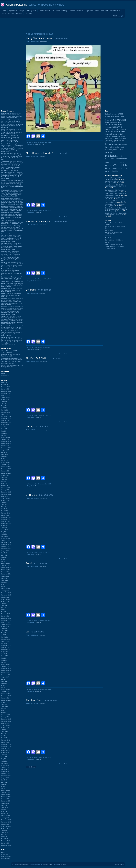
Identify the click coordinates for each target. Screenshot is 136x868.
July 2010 (4, 780)
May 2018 (4, 582)
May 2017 (4, 608)
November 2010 (6, 772)
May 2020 (4, 532)
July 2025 (4, 402)
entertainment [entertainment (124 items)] (121, 129)
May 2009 (4, 809)
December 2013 (6, 694)
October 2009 (5, 799)
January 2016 (5, 641)
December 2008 (6, 820)
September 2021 (6, 498)
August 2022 (5, 475)
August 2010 (5, 778)
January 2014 (5, 692)
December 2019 (6, 542)
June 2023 (4, 454)
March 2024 (5, 435)
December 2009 (6, 795)
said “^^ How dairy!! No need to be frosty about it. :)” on (11, 290)
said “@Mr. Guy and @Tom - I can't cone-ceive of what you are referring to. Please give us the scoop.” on (12, 340)
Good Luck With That (46, 11)
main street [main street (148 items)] (119, 147)
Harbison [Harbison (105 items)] (116, 140)
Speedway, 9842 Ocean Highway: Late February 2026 (115, 202)
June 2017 (4, 605)
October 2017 (5, 597)
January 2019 (5, 566)
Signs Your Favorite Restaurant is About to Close (103, 11)
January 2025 (5, 414)
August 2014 (5, 677)
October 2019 (5, 547)
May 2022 (4, 481)
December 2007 (6, 845)
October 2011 (5, 748)
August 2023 (5, 450)
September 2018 (6, 574)
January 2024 (5, 439)
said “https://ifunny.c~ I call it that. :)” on (12, 140)
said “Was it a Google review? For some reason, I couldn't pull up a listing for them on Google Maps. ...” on (12, 265)
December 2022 (6, 467)
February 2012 (6, 740)
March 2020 (5, 536)
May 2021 (4, 507)
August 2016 (5, 627)
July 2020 (4, 528)
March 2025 (5, 410)
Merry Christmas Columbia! (39, 153)
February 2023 (6, 463)
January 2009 (5, 818)
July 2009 (4, 805)
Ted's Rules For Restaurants (12, 13)
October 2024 (5, 421)
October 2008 (5, 824)
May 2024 (4, 431)
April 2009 (4, 811)
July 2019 (4, 553)
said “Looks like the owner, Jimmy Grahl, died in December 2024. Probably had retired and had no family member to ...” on (12, 256)
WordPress (63, 864)
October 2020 (5, 521)
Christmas (38, 212)
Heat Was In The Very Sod (39, 221)
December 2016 (6, 618)
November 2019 (6, 545)
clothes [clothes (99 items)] (119, 122)
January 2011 (5, 767)
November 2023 (6, 444)
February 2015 (6, 664)
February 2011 (6, 765)
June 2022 (4, 479)
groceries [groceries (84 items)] (123, 138)
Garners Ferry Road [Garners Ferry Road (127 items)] (113, 136)
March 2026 (5, 385)
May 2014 (4, 683)
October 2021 (5, 496)
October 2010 (5, 774)
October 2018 (5, 572)
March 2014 (5, 687)
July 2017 (4, 603)
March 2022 (5, 486)
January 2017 (5, 616)
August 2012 (5, 727)
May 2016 (4, 633)
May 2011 (4, 759)
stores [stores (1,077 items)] (114, 162)
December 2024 (6, 416)
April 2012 (4, 736)
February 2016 (6, 639)
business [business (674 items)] (116, 119)
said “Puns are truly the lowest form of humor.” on (11, 295)
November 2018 (6, 570)
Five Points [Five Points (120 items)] (114, 132)
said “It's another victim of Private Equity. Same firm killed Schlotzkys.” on (12, 132)
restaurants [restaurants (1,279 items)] (114, 156)
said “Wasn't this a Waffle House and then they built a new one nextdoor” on (12, 246)
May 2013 (4, 708)
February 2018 (6, 589)
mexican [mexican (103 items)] (108, 150)
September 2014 (6, 675)
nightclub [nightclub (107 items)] (114, 150)
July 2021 (4, 503)
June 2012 (4, 732)
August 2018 (5, 576)
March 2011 (5, 763)
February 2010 (6, 790)
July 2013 (4, 704)
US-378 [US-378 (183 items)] (123, 169)
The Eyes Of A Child (36, 358)
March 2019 (5, 561)
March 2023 (5, 460)
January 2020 (5, 540)
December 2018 (6, 568)
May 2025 (4, 406)
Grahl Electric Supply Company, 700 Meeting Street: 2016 (12, 366)
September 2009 (6, 801)
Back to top (118, 864)
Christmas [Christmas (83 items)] (113, 122)
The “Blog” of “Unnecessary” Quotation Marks (114, 233)
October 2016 (5, 622)
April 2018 (4, 584)
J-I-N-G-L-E (32, 495)
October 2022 (5, 471)
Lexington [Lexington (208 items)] (110, 147)
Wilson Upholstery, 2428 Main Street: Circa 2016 (10, 352)
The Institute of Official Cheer (114, 240)
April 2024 (4, 433)
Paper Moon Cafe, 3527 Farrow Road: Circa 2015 (11, 355)
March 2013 (5, 713)
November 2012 (6, 721)
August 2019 (5, 551)
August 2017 (5, 601)
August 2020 (5, 526)
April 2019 (4, 559)
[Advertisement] (68, 25)
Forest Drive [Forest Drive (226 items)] (117, 134)
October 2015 (5, 648)
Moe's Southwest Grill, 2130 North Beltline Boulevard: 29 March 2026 (12, 359)
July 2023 (4, 452)
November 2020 (6, 519)
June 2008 (4, 833)
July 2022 (4, 477)
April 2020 (4, 534)
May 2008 (4, 835)
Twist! (29, 563)
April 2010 (4, 786)
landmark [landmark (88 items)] (124, 145)
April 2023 (4, 458)
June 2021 (4, 505)
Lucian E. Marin (47, 864)
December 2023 (6, 442)
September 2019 (6, 549)
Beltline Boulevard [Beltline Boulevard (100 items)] (111, 114)
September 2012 (6, 725)
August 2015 (5, 652)
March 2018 (5, 587)
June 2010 (4, 782)
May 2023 (4, 456)
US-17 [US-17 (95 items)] (117, 169)
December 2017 (6, 593)
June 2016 (4, 631)
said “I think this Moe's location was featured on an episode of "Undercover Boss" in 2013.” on (12, 201)
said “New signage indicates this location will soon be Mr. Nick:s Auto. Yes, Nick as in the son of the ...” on (12, 193)
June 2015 (4, 656)
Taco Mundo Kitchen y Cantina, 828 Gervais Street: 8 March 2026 (116, 214)
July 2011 (4, 755)
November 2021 (6, 494)
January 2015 (5, 666)
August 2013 (5, 702)
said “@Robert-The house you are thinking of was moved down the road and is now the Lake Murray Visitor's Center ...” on (12, 184)
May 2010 (4, 784)
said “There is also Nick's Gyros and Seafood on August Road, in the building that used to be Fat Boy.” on (12, 310)
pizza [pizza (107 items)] (112, 152)
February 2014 (6, 690)
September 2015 (6, 650)
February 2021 (6, 513)
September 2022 (6, 473)
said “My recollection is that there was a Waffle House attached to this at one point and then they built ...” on (12, 238)
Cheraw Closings (110, 248)
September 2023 (6, 448)
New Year (41, 144)
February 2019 (6, 563)
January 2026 (5, 389)
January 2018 (5, 591)
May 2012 (4, 734)
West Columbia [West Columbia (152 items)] (111, 171)
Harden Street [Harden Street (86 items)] (116, 142)
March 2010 (5, 788)
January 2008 (5, 843)
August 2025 (5, 400)
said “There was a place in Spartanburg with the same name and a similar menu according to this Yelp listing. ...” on (12, 320)
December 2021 (6, 492)
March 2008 (5, 839)
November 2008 (6, 822)
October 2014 (5, 673)
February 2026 (6, 387)
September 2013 (6, 700)
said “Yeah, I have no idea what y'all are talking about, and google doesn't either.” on (12, 327)
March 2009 (5, 814)
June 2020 (4, 530)
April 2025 (4, 408)
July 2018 (4, 578)
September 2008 (6, 826)
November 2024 (6, 418)
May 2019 (4, 557)
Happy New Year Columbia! (40, 38)
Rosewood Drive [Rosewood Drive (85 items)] (110, 159)
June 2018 (4, 580)
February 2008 (6, 841)
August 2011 (5, 753)
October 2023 (5, 446)
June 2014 (4, 681)
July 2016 (4, 629)
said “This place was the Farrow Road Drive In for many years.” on (12, 115)
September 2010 (6, 776)
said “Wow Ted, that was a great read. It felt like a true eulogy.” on (12, 175)
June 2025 (4, 404)
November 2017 (6, 595)
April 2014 (4, 685)
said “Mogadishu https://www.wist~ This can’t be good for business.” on (12, 222)
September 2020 (6, 524)
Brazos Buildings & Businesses (114, 246)
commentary (5, 376)
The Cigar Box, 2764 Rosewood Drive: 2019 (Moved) (11, 362)
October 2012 (5, 723)
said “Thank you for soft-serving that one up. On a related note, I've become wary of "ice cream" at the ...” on (12, 279)
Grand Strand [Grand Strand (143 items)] (114, 138)
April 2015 (4, 660)
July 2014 (4, 679)
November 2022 (6, 469)
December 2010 (6, 769)
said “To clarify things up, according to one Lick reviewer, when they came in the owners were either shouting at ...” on (12, 272)
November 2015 (6, 645)
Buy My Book (31, 11)
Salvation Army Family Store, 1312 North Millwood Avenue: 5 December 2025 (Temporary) (116, 209)
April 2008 (4, 837)
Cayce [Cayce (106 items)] (107, 122)
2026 (36, 144)
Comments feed (6, 856)
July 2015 (4, 654)
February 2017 (6, 614)
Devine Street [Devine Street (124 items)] (110, 129)
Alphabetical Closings (16, 11)
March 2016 (5, 637)
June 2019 (4, 555)
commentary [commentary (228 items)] (111, 124)
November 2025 (6, 393)
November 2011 (6, 746)
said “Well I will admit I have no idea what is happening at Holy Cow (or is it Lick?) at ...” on (12, 333)
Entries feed (5, 854)
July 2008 (4, 830)
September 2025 (6, 397)
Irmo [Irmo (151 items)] (119, 144)
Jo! (27, 632)
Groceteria (108, 236)
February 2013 (6, 715)
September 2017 (6, 599)
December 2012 (6, 719)
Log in (3, 852)
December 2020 (6, 517)
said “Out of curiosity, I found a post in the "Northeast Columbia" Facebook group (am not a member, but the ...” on (12, 229)
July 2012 (4, 730)
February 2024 (6, 437)
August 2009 (5, 803)
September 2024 (6, 423)
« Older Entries (31, 767)
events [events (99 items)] (107, 132)
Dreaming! (31, 290)
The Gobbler (109, 238)
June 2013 (4, 706)
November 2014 (6, 671)
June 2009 (4, 807)
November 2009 (6, 797)
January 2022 (5, 490)
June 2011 (4, 757)
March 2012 (5, 738)
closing (3, 374)
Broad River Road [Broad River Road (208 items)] (114, 115)
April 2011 (4, 761)
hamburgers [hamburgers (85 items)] (109, 140)
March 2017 (5, 612)
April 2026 (4, 383)
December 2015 (6, 643)
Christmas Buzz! (34, 700)
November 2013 (6, 696)
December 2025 (6, 391)
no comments (62, 38)
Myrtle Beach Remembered (113, 244)
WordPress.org (6, 858)
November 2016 (6, 620)
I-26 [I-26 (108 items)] (115, 144)
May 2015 (4, 658)
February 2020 (6, 538)
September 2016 (6, 624)
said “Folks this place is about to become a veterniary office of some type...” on (12, 156)
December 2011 (6, 744)
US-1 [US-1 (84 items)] (113, 169)
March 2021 (5, 511)
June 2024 (4, 429)
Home (4, 11)
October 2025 (5, 395)
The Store (28, 13)
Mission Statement (76, 11)
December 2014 (6, 669)
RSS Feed (116, 16)
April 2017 (4, 610)
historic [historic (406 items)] (109, 144)
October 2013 (5, 698)
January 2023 (5, 465)
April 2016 (4, 635)
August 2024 (5, 425)
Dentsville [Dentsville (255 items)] (117, 127)
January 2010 (5, 793)
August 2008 (5, 828)
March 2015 (5, 662)
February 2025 (6, 412)
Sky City (108, 242)
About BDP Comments (8, 344)
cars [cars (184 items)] (124, 120)
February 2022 (6, 488)
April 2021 (4, 509)
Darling (29, 427)
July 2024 (4, 427)
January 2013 (5, 717)
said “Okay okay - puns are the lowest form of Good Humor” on (12, 285)
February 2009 (6, 816)
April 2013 (4, 711)
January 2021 (5, 515)
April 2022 (4, 484)
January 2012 (5, 742)
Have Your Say (62, 11)
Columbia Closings (16, 5)
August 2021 (5, 500)
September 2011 (6, 751)
